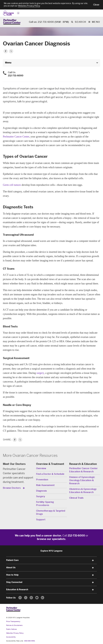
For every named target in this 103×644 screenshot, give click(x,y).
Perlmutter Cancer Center (16, 137)
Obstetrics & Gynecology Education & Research (83, 491)
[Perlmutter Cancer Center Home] (12, 22)
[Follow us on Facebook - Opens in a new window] (20, 598)
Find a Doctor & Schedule (50, 474)
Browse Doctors (12, 488)
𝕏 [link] (20, 440)
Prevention (42, 480)
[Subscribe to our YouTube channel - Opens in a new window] (37, 598)
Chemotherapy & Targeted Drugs (51, 512)
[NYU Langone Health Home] (8, 13)
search (80, 22)
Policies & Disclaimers (14, 625)
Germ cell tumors (12, 185)
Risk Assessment (45, 485)
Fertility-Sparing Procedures (45, 504)
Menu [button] (8, 63)
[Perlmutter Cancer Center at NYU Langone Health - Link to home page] (13, 609)
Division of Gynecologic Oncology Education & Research (82, 480)
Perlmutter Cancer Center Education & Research (83, 470)
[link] (15, 440)
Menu (96, 22)
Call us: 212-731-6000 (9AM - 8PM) (49, 22)
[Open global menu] (18, 13)
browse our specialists (51, 539)
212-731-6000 (16, 76)
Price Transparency (13, 621)
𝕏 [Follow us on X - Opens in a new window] (26, 598)
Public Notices (12, 629)
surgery (40, 373)
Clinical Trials (76, 498)
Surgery (41, 496)
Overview (41, 468)
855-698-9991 (30, 641)
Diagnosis (41, 491)
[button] (96, 5)
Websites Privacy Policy (15, 633)
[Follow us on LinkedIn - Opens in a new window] (43, 598)
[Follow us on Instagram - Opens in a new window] (31, 598)
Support (41, 520)
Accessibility (11, 637)
